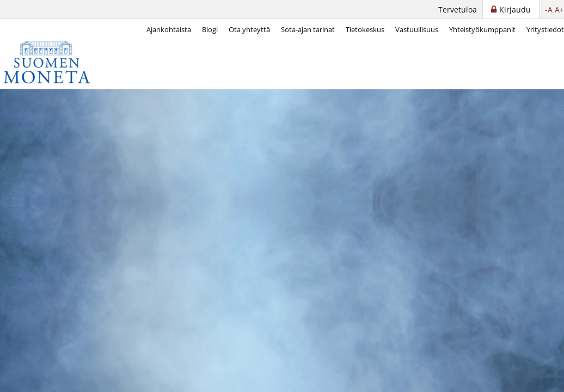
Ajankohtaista (169, 29)
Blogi (210, 29)
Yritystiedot (545, 29)
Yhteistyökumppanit (482, 29)
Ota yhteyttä (249, 29)
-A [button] (549, 10)
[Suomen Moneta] (54, 62)
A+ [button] (559, 10)
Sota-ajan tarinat (308, 29)
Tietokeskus (365, 29)
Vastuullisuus (417, 29)
